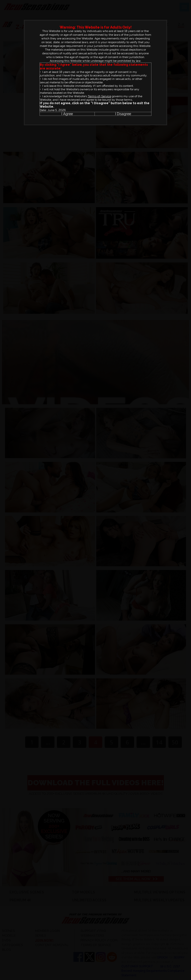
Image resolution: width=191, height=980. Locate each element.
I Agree (67, 114)
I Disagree (123, 114)
